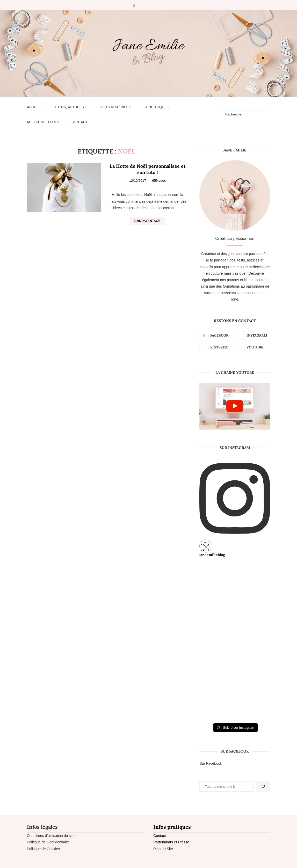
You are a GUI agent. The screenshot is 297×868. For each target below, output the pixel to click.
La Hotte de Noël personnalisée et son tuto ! (147, 169)
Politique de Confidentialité (48, 842)
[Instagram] (142, 5)
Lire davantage (147, 221)
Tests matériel (114, 107)
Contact (79, 122)
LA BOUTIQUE (155, 107)
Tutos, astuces (69, 107)
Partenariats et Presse (171, 842)
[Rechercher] (263, 786)
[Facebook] (134, 5)
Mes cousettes (42, 122)
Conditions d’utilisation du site (51, 836)
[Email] (164, 5)
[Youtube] (157, 5)
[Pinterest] (149, 5)
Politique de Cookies (44, 849)
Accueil (34, 107)
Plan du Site (163, 849)
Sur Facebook (211, 763)
